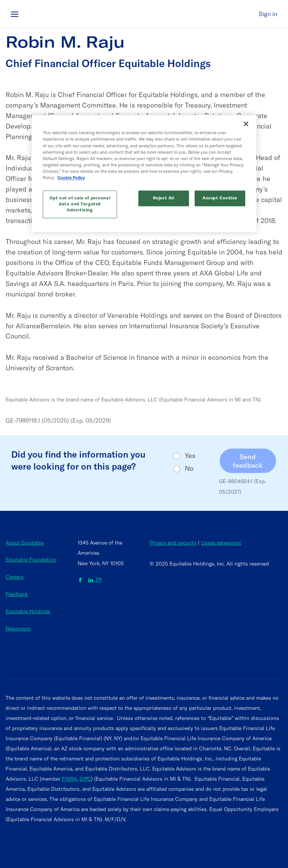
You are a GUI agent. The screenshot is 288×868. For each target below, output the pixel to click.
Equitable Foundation (31, 560)
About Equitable (25, 543)
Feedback (17, 594)
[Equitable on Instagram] (99, 581)
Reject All (164, 193)
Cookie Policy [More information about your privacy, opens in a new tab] (193, 173)
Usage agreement (221, 543)
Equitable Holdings (28, 611)
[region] (144, 169)
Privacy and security (173, 543)
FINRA (69, 779)
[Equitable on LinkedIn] (91, 581)
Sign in (268, 14)
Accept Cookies (220, 193)
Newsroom (18, 629)
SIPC (85, 779)
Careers (15, 577)
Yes (190, 456)
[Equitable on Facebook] (82, 581)
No (189, 468)
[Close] (246, 126)
